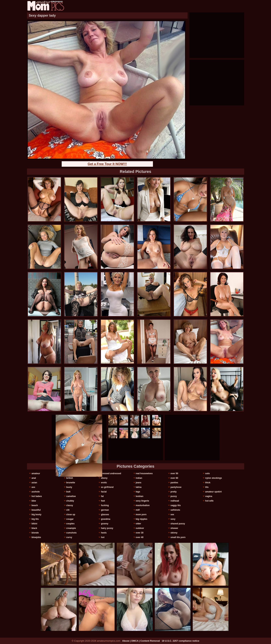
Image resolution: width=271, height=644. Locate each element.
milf (138, 510)
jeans (139, 483)
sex (172, 515)
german (105, 510)
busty (69, 487)
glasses (105, 515)
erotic (104, 483)
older (138, 524)
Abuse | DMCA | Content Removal (141, 641)
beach (35, 505)
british (70, 478)
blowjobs (36, 537)
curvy (69, 537)
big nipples (142, 519)
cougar (70, 519)
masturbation (143, 505)
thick (208, 483)
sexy (173, 519)
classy (70, 505)
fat (102, 496)
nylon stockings (214, 478)
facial (104, 492)
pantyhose (176, 487)
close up (71, 515)
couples (70, 524)
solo (208, 473)
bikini (34, 524)
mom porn (141, 515)
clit (68, 510)
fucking (105, 505)
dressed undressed (111, 473)
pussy (174, 496)
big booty (36, 515)
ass (33, 487)
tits (207, 487)
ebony (104, 478)
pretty (173, 492)
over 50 (174, 473)
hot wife (209, 501)
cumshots (71, 533)
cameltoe (71, 496)
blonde (35, 533)
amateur (36, 473)
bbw (34, 501)
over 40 (140, 537)
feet (103, 501)
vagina (209, 496)
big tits (35, 519)
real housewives (144, 473)
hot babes (37, 496)
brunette (71, 483)
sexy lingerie (142, 501)
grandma (106, 519)
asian (34, 483)
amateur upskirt (214, 492)
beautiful (36, 510)
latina (139, 487)
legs (138, 492)
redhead (175, 501)
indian (139, 478)
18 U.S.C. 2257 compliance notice (180, 641)
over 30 (140, 533)
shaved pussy (178, 524)
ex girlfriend (107, 487)
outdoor (140, 528)
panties (174, 483)
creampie (71, 528)
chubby (70, 501)
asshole (36, 492)
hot (103, 537)
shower (174, 528)
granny (105, 524)
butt (68, 492)
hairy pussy (107, 528)
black (34, 528)
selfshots (175, 510)
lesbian (140, 496)
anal (34, 478)
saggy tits (176, 505)
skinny (174, 533)
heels (104, 533)
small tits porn (178, 537)
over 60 (174, 478)
